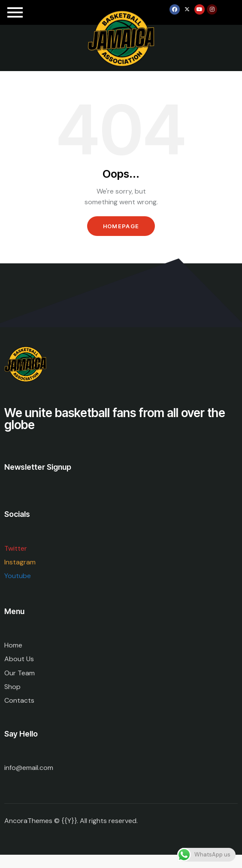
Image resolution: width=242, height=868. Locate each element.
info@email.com (29, 768)
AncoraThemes (28, 821)
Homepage (121, 226)
